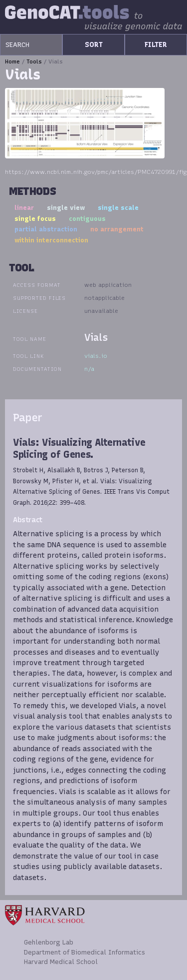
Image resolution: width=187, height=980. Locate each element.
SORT (94, 44)
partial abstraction (46, 229)
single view (66, 208)
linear (24, 208)
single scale (118, 208)
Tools (34, 61)
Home (12, 61)
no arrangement (117, 229)
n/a (89, 369)
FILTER (156, 44)
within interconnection (51, 240)
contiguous (87, 219)
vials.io (96, 356)
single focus (35, 219)
